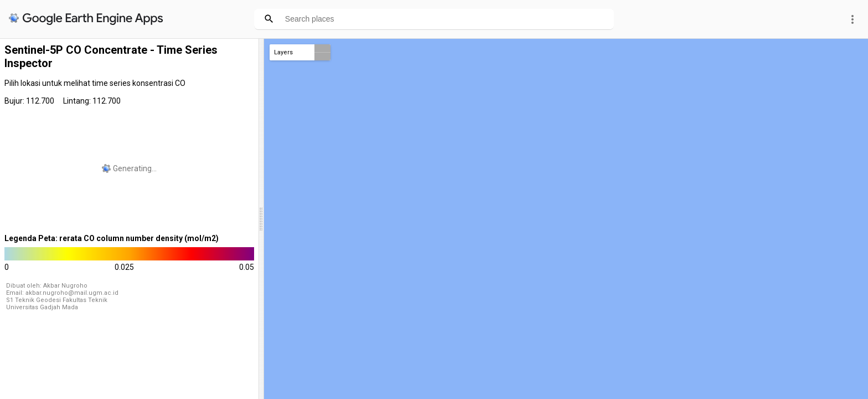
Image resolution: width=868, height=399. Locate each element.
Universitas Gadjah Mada (42, 307)
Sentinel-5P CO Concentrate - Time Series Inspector (111, 57)
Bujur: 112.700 (29, 101)
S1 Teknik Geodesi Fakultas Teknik (57, 300)
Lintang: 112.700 (92, 101)
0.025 (124, 267)
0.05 (247, 267)
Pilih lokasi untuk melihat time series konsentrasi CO (95, 83)
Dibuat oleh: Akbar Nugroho (47, 286)
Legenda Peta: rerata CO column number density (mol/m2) (112, 238)
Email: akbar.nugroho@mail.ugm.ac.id (62, 293)
